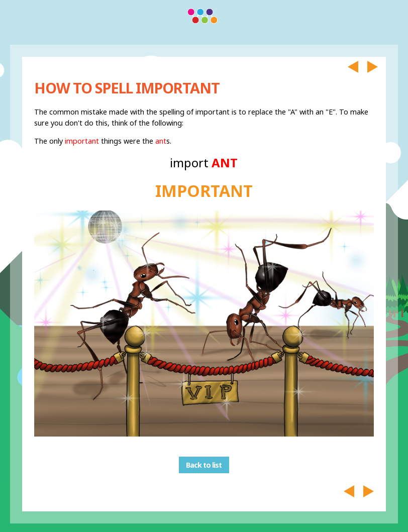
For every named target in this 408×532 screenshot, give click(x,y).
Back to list (204, 465)
